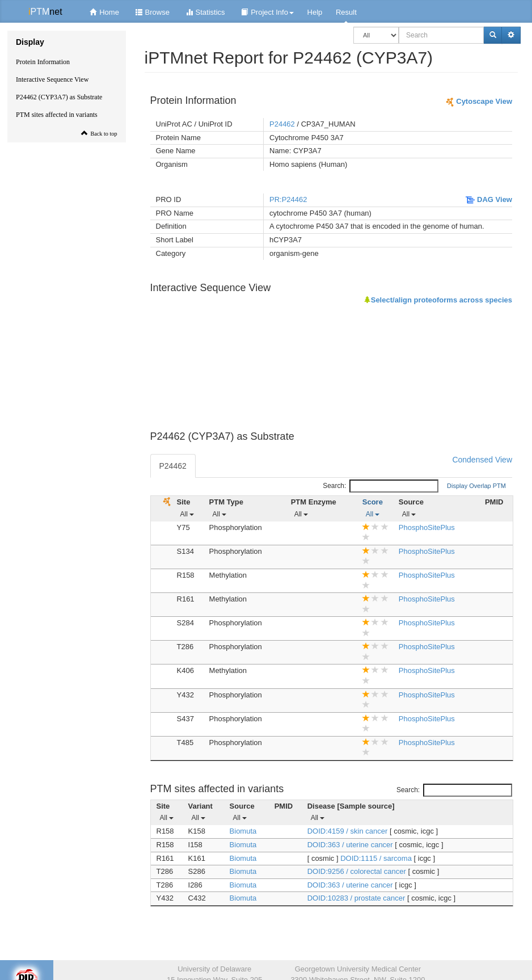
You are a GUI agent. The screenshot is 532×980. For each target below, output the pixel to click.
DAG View (489, 199)
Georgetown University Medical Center (358, 969)
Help (315, 12)
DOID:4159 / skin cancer (349, 831)
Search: (381, 486)
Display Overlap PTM (476, 486)
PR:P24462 (288, 199)
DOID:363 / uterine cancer (351, 845)
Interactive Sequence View (52, 79)
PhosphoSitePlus (427, 527)
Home (103, 12)
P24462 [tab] (173, 466)
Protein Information (43, 62)
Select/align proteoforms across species (438, 300)
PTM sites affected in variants (57, 115)
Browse (151, 12)
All (187, 514)
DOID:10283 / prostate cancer (357, 898)
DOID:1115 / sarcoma (377, 858)
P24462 (282, 124)
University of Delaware (214, 969)
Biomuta (243, 831)
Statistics (204, 12)
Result (346, 12)
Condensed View (482, 460)
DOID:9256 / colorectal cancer (358, 871)
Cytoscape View (479, 101)
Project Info (266, 12)
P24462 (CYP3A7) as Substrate (59, 97)
